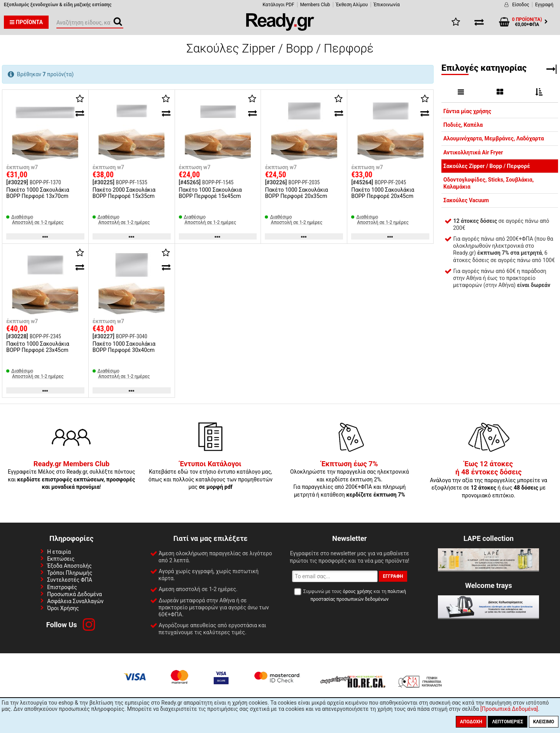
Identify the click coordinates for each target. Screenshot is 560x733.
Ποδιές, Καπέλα (463, 125)
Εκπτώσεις (61, 559)
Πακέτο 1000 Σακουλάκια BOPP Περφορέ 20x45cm (383, 193)
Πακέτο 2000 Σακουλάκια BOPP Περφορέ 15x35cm (124, 193)
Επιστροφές (62, 587)
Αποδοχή (471, 722)
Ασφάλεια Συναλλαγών (75, 601)
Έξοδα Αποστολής (69, 566)
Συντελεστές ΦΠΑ (70, 580)
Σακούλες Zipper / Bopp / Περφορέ (487, 166)
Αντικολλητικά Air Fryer (473, 152)
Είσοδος (521, 5)
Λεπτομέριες (507, 722)
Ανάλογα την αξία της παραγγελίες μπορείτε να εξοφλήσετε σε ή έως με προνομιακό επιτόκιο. (488, 480)
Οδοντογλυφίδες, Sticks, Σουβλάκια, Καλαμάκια (488, 183)
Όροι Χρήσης (63, 608)
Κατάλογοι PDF (278, 5)
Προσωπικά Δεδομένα (74, 594)
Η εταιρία (59, 552)
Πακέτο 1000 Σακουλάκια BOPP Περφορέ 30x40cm (124, 347)
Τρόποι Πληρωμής (70, 573)
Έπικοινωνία (387, 5)
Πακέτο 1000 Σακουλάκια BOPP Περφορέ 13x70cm (38, 193)
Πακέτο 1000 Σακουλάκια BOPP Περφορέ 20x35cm (296, 193)
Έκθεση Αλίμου (352, 5)
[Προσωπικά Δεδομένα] (509, 709)
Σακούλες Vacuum (466, 200)
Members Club (315, 5)
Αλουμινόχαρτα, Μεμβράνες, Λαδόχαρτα (494, 138)
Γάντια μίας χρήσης (467, 111)
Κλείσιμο (544, 722)
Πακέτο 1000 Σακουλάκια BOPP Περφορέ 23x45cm (38, 347)
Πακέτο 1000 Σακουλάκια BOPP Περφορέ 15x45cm (210, 193)
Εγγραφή (544, 5)
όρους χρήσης (357, 591)
